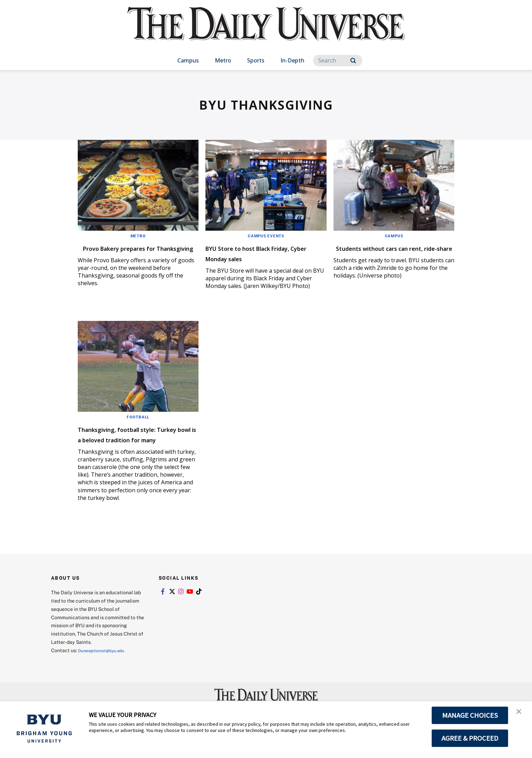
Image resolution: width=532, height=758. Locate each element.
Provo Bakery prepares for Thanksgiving (131, 253)
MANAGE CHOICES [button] (470, 715)
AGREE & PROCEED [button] (470, 738)
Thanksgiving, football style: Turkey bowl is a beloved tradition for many (136, 447)
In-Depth (292, 60)
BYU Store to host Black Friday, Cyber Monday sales (261, 253)
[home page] (266, 31)
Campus (188, 60)
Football (138, 424)
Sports (256, 60)
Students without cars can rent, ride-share (388, 253)
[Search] (338, 61)
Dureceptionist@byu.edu (106, 668)
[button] (521, 714)
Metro (223, 60)
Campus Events (266, 236)
